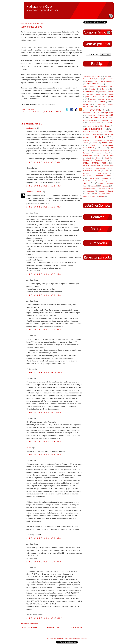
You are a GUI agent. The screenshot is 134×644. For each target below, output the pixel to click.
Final (88, 134)
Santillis (87, 183)
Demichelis (87, 113)
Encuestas (109, 123)
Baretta (111, 92)
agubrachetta (32, 128)
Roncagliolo (106, 181)
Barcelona (103, 92)
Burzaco (93, 99)
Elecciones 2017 (90, 120)
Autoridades (102, 86)
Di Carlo (97, 113)
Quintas (106, 178)
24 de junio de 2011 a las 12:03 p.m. (45, 618)
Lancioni (87, 153)
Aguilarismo (93, 84)
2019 (85, 79)
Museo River (109, 166)
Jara (104, 148)
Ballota (93, 89)
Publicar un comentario (29, 624)
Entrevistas (105, 126)
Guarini (95, 143)
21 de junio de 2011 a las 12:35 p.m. (45, 162)
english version (93, 126)
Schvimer (101, 184)
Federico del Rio (108, 132)
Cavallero (87, 104)
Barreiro (90, 94)
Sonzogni (102, 189)
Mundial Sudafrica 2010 (92, 166)
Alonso (108, 84)
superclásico (91, 191)
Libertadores (88, 155)
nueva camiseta (101, 168)
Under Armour (106, 194)
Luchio (90, 158)
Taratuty (111, 191)
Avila (112, 86)
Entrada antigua (76, 627)
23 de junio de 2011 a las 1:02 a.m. (44, 413)
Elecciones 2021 (107, 120)
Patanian (87, 173)
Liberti (99, 155)
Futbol (100, 137)
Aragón (92, 87)
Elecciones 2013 (99, 118)
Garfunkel (99, 140)
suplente (102, 191)
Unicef (85, 196)
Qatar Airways (94, 178)
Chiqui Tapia (101, 104)
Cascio (91, 102)
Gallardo (87, 140)
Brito (111, 97)
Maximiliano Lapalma (35, 192)
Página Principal (53, 627)
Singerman (105, 186)
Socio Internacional (90, 189)
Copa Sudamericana (106, 107)
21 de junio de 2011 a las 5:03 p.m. (44, 207)
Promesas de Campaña (104, 176)
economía (92, 115)
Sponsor (111, 189)
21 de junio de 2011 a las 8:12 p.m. (44, 295)
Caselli (102, 102)
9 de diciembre (109, 79)
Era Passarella (36, 112)
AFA (96, 81)
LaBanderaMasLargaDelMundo (100, 150)
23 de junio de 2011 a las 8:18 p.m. (44, 538)
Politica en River (53, 112)
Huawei (94, 145)
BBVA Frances (109, 94)
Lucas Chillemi (109, 155)
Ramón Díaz (87, 181)
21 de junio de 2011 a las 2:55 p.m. (44, 186)
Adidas (89, 81)
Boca (95, 97)
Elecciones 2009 (106, 115)
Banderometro (89, 92)
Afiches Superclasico (107, 81)
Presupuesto (87, 176)
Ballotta (105, 89)
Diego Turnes (108, 113)
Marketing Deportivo (94, 160)
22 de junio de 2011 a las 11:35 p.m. (45, 373)
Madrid (108, 158)
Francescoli (97, 134)
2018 (108, 76)
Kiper (111, 148)
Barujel (98, 94)
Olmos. (108, 171)
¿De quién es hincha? (92, 76)
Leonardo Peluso (103, 153)
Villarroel (102, 196)
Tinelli (89, 194)
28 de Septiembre (96, 79)
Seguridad (94, 186)
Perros (29, 448)
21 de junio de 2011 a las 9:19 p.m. (44, 330)
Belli (88, 97)
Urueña (93, 196)
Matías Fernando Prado (95, 163)
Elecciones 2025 (95, 123)
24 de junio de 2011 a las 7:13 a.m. (44, 562)
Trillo (96, 194)
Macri (99, 158)
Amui (85, 87)
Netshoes (90, 168)
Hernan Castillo (108, 143)
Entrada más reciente (29, 627)
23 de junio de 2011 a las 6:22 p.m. (44, 455)
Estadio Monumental (91, 132)
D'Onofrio (97, 110)
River (97, 181)
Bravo (102, 97)
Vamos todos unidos (31, 27)
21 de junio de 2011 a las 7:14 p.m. (44, 274)
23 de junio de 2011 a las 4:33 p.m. (44, 442)
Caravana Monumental (106, 99)
